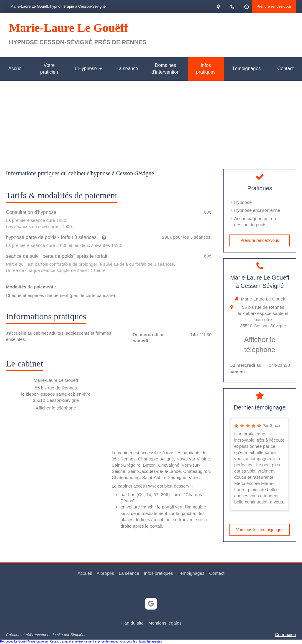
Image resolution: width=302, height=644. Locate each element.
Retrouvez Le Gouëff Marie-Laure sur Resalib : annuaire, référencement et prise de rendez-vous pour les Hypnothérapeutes (81, 641)
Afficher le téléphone (56, 408)
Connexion (285, 634)
